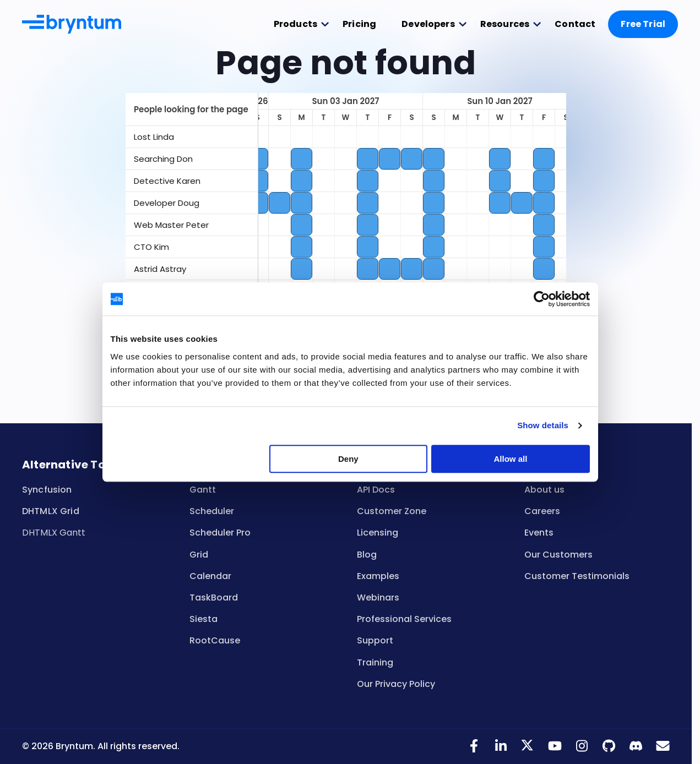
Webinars (378, 597)
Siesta (204, 619)
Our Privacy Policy (396, 684)
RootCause (215, 640)
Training (375, 662)
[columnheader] (192, 110)
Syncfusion (47, 490)
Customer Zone (392, 511)
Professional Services (404, 619)
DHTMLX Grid (51, 511)
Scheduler (212, 511)
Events (539, 533)
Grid (199, 555)
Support (375, 640)
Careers (542, 511)
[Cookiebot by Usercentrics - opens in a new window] (544, 308)
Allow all (512, 468)
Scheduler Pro (220, 533)
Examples (378, 576)
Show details (546, 435)
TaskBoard (214, 597)
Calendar (210, 576)
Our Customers (558, 555)
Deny (348, 468)
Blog (367, 555)
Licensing (378, 533)
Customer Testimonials (577, 576)
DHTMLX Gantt (54, 533)
